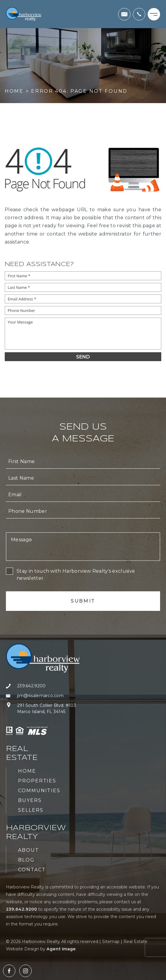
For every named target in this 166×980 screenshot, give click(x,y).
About (29, 850)
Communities (39, 791)
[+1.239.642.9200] (139, 14)
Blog (26, 860)
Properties (37, 781)
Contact (32, 870)
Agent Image (61, 949)
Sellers (31, 810)
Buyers (30, 800)
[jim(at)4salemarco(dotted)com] (124, 14)
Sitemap (111, 941)
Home (27, 771)
